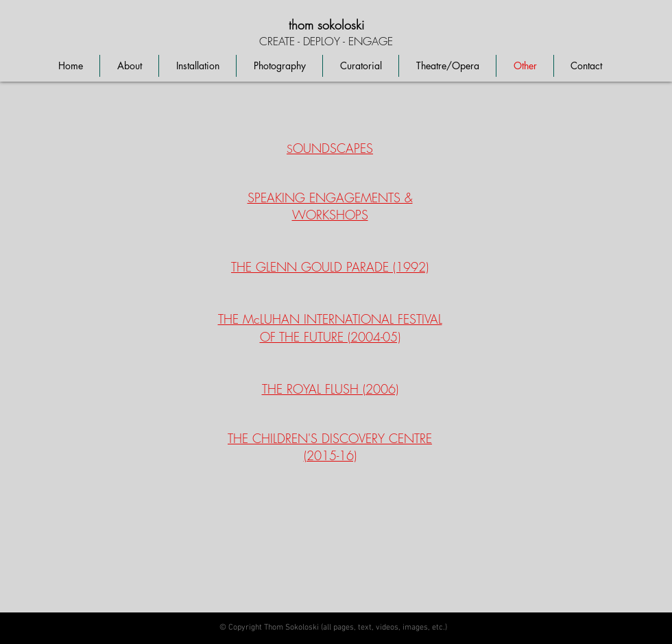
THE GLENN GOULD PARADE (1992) (330, 267)
